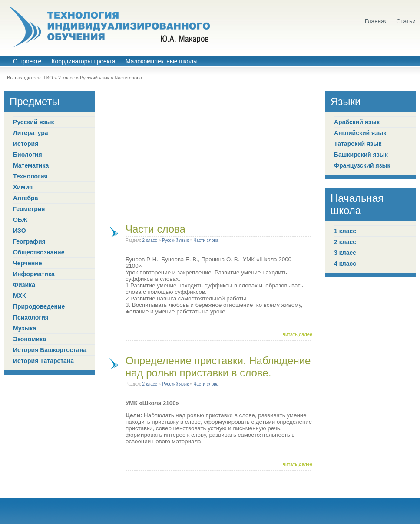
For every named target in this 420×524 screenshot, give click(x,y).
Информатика (34, 274)
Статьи (406, 21)
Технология (30, 176)
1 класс (345, 231)
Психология (31, 317)
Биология (28, 155)
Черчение (28, 263)
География (29, 241)
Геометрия (29, 209)
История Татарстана (43, 361)
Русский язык (95, 78)
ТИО (48, 78)
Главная (376, 21)
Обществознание (39, 252)
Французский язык (362, 165)
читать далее (298, 334)
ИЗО (20, 231)
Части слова (128, 78)
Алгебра (25, 198)
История (26, 144)
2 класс (66, 78)
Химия (23, 187)
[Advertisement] (210, 152)
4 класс (345, 264)
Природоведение (39, 306)
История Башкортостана (50, 350)
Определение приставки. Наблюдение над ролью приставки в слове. (218, 367)
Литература (31, 133)
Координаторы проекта (83, 61)
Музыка (25, 328)
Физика (24, 285)
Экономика (30, 339)
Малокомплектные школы (162, 61)
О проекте (27, 61)
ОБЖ (20, 220)
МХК (20, 296)
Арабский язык (357, 122)
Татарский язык (358, 144)
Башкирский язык (361, 155)
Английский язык (360, 133)
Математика (31, 165)
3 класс (345, 253)
